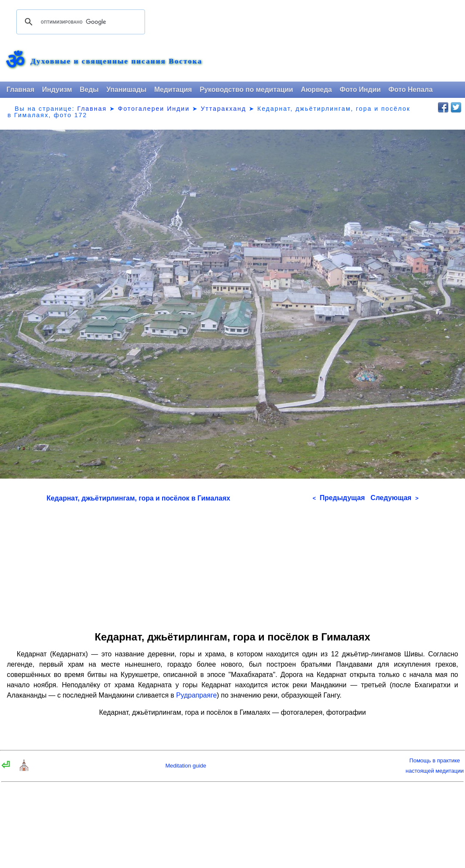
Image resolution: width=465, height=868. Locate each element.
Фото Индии (360, 90)
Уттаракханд (223, 109)
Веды (89, 90)
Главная (20, 90)
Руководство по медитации (246, 90)
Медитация (173, 90)
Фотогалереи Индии (154, 109)
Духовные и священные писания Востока (116, 61)
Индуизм (57, 90)
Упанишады (126, 90)
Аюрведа (316, 90)
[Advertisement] (233, 564)
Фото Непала (411, 90)
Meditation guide (186, 766)
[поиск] (79, 22)
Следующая (395, 498)
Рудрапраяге (197, 695)
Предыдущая (339, 498)
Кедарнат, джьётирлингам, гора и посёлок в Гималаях (138, 498)
